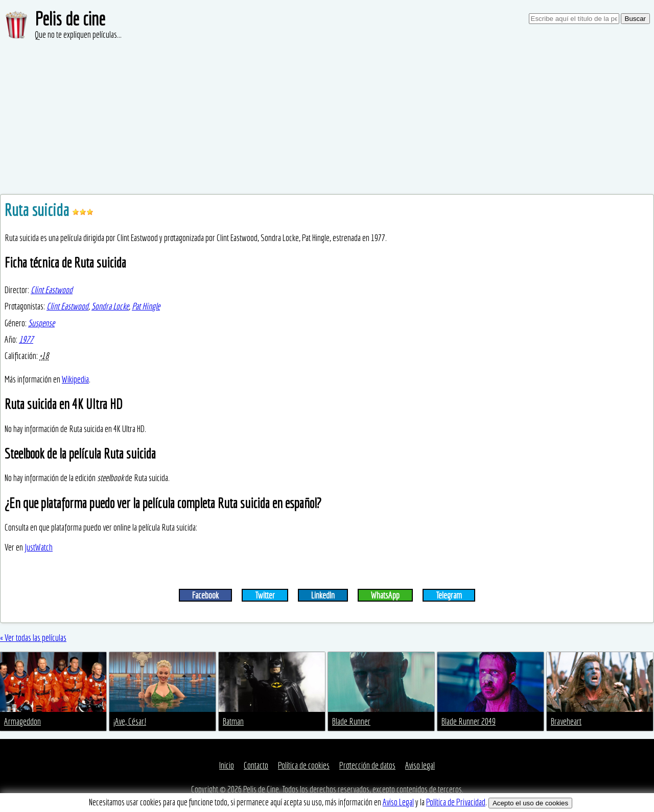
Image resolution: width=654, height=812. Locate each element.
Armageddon (22, 721)
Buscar (635, 19)
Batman (233, 721)
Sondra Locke (110, 306)
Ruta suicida (38, 210)
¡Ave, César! (130, 721)
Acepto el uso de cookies (530, 803)
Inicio (227, 765)
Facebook (205, 595)
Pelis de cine (70, 19)
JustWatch (39, 547)
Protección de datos (367, 765)
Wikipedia (75, 379)
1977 (26, 339)
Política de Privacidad (456, 802)
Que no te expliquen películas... (78, 34)
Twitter (265, 595)
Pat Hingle (146, 306)
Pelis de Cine (261, 789)
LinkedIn (323, 595)
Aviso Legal (398, 802)
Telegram (449, 595)
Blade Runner (351, 721)
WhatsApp (385, 595)
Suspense (41, 323)
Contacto (256, 765)
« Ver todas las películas (33, 638)
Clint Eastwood (52, 290)
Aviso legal (420, 765)
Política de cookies (304, 765)
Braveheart (566, 721)
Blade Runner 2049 (469, 721)
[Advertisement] (327, 117)
